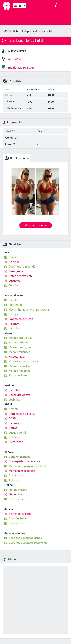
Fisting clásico (18, 490)
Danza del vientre (20, 395)
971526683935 (17, 51)
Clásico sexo (17, 257)
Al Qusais (11, 59)
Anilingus (15, 480)
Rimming (14, 328)
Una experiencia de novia (24, 461)
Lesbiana (14, 400)
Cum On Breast (18, 519)
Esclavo (14, 423)
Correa (13, 428)
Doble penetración (20, 276)
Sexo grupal (16, 271)
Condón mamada (20, 457)
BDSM (13, 418)
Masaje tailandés (20, 352)
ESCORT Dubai (11, 31)
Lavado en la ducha (21, 319)
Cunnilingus (16, 476)
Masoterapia (17, 357)
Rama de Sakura (19, 376)
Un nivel (14, 262)
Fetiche (13, 285)
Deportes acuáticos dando (25, 538)
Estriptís (14, 390)
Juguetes (14, 281)
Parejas (13, 314)
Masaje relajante (19, 371)
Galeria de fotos (17, 158)
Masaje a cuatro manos (24, 361)
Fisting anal (16, 494)
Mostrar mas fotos (36, 225)
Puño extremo (18, 499)
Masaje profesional (21, 338)
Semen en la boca (20, 514)
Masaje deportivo (20, 366)
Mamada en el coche (22, 471)
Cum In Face (17, 523)
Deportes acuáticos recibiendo (28, 543)
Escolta (14, 300)
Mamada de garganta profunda (28, 466)
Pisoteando (16, 442)
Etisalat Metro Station (19, 67)
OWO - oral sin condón (23, 267)
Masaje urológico (20, 347)
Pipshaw (14, 324)
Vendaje (14, 437)
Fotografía (15, 305)
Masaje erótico (18, 343)
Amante (14, 409)
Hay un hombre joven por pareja (29, 310)
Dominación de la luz (22, 414)
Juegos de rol (17, 433)
